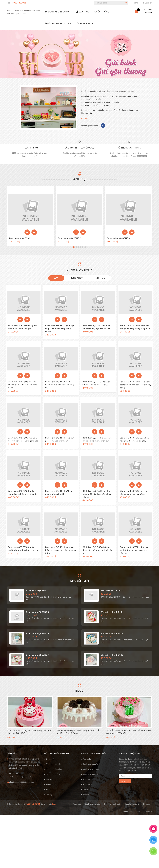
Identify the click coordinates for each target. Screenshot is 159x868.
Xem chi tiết (11, 741)
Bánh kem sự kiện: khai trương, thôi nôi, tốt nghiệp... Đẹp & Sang (78, 736)
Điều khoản (51, 789)
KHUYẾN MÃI (79, 583)
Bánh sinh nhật (141, 763)
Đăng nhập (138, 3)
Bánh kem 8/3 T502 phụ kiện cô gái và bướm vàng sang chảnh (60, 330)
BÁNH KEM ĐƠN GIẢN (58, 23)
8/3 (56, 280)
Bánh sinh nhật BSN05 (37, 636)
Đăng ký (148, 3)
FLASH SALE (85, 23)
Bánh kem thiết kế (53, 778)
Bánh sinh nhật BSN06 (112, 636)
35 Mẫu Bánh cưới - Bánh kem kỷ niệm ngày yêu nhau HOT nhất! (129, 736)
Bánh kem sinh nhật (54, 773)
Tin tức (49, 794)
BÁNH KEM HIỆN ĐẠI (58, 12)
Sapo (54, 808)
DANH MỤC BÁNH (79, 271)
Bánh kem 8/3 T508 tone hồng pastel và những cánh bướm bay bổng (135, 387)
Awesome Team (32, 808)
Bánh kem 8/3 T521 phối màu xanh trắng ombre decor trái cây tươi (134, 552)
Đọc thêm (85, 118)
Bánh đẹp (80, 180)
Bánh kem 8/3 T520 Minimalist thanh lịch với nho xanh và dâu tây (98, 552)
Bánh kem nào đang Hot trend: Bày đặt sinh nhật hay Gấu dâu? (29, 736)
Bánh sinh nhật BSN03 (118, 239)
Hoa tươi (50, 783)
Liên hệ (49, 799)
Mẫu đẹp (100, 280)
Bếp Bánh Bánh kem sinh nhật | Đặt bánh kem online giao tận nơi (108, 91)
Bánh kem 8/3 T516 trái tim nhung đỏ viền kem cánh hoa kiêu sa (97, 496)
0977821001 (20, 3)
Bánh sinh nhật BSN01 (20, 239)
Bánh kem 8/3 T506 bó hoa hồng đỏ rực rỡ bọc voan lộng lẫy (60, 387)
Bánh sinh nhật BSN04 (112, 615)
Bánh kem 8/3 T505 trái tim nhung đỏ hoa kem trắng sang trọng (23, 387)
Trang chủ (50, 763)
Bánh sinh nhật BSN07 (37, 658)
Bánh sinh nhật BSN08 (112, 658)
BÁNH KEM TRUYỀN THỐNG (93, 12)
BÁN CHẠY (77, 280)
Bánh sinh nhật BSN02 (69, 239)
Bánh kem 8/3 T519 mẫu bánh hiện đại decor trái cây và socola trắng (61, 552)
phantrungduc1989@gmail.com (22, 786)
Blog (79, 694)
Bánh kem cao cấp (53, 768)
